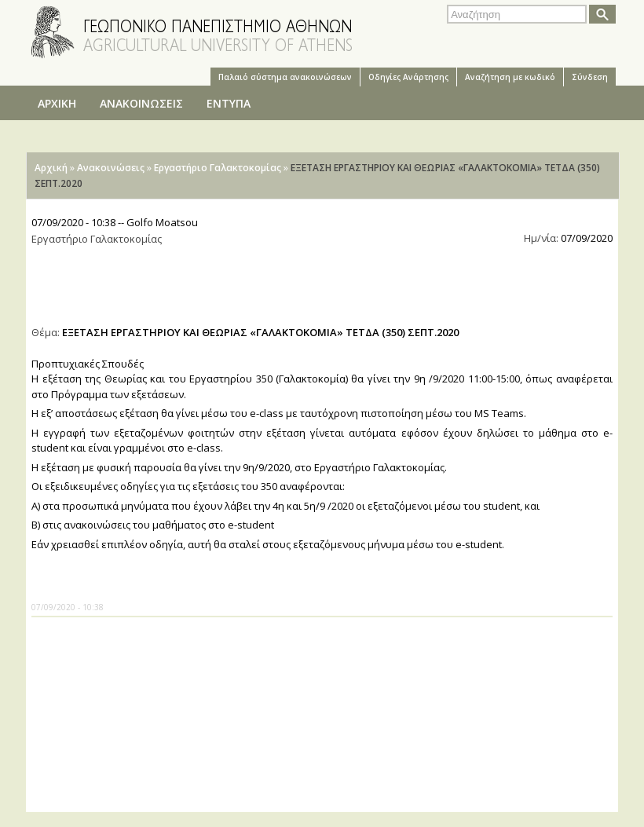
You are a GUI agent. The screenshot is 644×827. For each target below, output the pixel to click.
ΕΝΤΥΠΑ (229, 103)
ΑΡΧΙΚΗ (57, 103)
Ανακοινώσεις (111, 168)
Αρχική (51, 168)
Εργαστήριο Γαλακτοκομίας (218, 168)
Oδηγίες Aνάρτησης (408, 77)
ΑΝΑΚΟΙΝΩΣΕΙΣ (141, 103)
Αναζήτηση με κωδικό (510, 77)
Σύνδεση (590, 77)
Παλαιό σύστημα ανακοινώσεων (285, 77)
